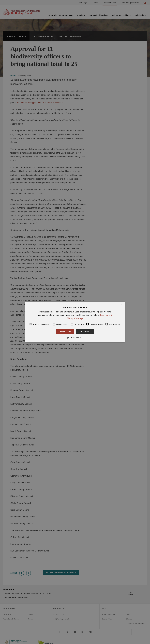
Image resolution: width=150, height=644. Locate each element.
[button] (75, 338)
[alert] (75, 322)
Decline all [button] (85, 331)
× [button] (122, 305)
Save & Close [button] (65, 331)
